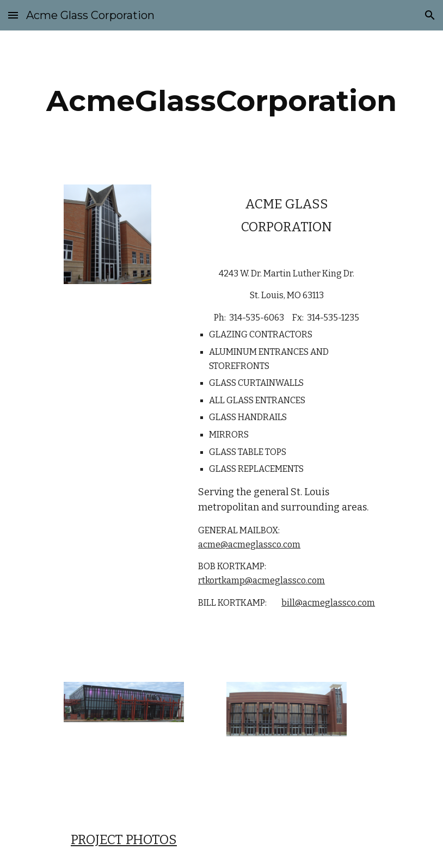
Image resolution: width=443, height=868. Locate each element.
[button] (13, 15)
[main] (221, 101)
